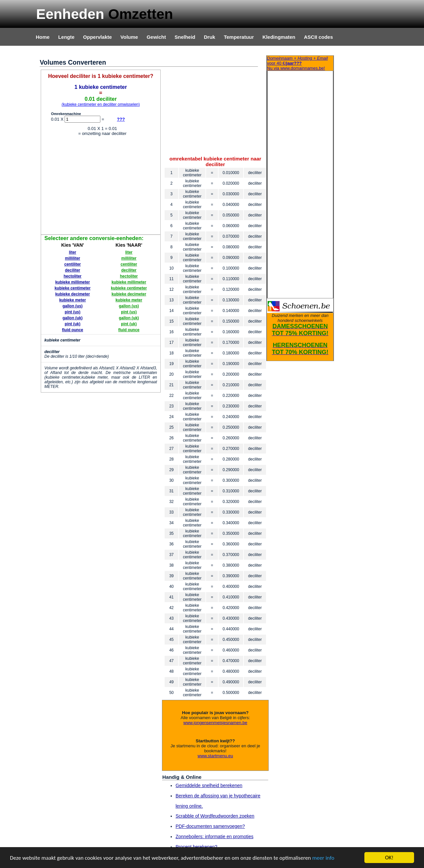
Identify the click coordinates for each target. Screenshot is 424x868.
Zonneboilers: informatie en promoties (214, 837)
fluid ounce (73, 330)
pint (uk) (72, 324)
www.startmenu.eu (215, 756)
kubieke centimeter (73, 288)
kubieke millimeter (73, 282)
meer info (323, 858)
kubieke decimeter (73, 294)
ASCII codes (318, 37)
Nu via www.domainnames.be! (300, 63)
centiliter (73, 264)
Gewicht (156, 37)
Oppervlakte (98, 37)
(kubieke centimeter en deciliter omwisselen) (101, 104)
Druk (210, 37)
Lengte (66, 37)
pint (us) (72, 312)
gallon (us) (73, 306)
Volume (129, 37)
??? (121, 119)
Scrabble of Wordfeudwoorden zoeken (215, 816)
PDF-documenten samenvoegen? (210, 826)
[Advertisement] (101, 186)
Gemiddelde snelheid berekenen (209, 785)
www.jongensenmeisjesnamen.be (215, 723)
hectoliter (73, 276)
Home (43, 37)
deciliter (73, 270)
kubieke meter (73, 300)
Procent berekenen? (196, 847)
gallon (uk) (73, 318)
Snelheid (185, 37)
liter (73, 252)
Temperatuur (239, 37)
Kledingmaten (279, 37)
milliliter (73, 258)
